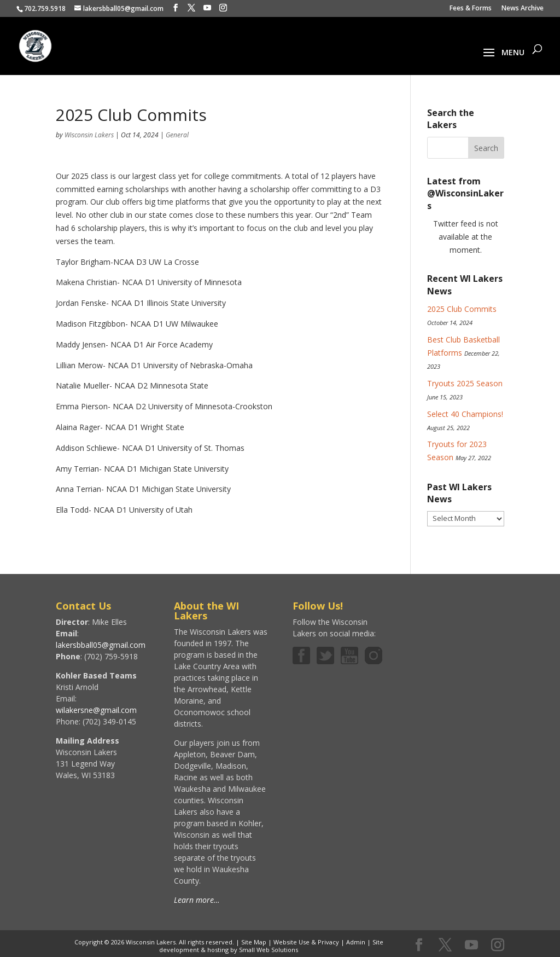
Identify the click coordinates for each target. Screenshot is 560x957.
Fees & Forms (471, 9)
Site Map (254, 942)
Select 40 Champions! (465, 414)
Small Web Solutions (269, 950)
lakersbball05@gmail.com (101, 645)
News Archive (523, 9)
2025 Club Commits (462, 309)
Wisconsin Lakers (89, 135)
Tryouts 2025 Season (465, 383)
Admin (356, 942)
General (177, 135)
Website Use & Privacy (306, 942)
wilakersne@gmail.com (96, 710)
